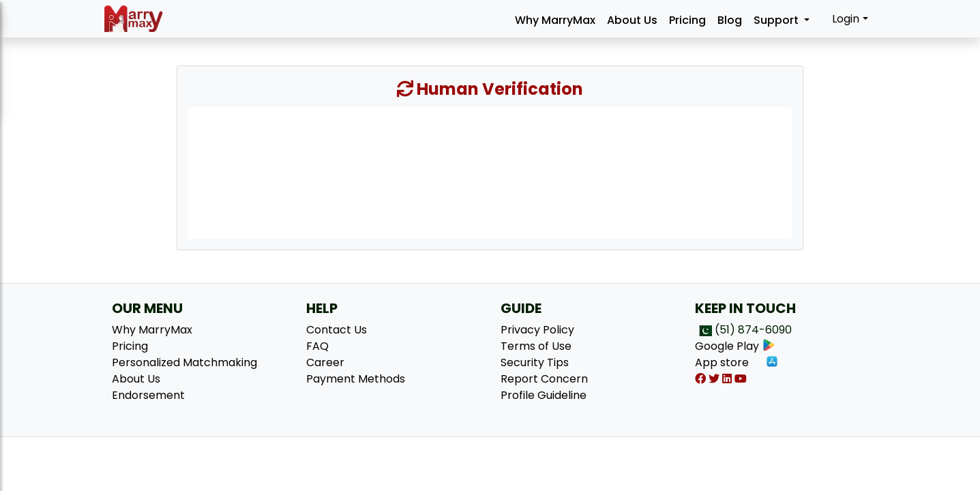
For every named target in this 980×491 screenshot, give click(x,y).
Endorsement (148, 395)
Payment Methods (356, 379)
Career (325, 362)
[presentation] (490, 172)
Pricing (687, 20)
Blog (730, 20)
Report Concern (544, 379)
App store (737, 362)
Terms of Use (536, 346)
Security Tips (535, 362)
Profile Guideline (544, 395)
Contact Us (337, 330)
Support (777, 20)
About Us (632, 20)
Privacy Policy (537, 330)
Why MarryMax (555, 20)
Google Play (735, 346)
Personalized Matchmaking (184, 362)
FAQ (317, 346)
